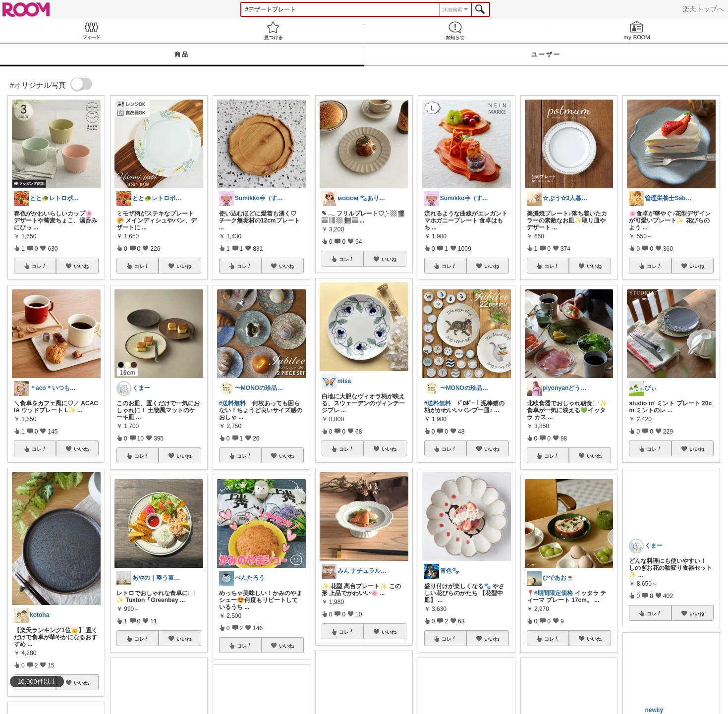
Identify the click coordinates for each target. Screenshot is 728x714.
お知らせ (455, 30)
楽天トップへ (703, 9)
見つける (273, 30)
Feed (91, 30)
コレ (39, 266)
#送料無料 (233, 403)
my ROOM (637, 30)
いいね (81, 266)
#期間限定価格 (554, 593)
